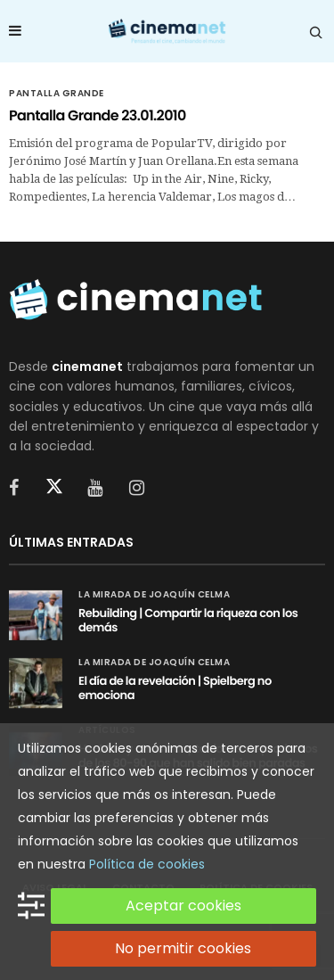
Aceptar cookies (183, 906)
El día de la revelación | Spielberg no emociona (175, 688)
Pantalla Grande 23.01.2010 (98, 115)
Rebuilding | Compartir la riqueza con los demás (188, 620)
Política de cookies (147, 864)
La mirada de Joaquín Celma (154, 595)
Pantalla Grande (57, 94)
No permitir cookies (183, 948)
